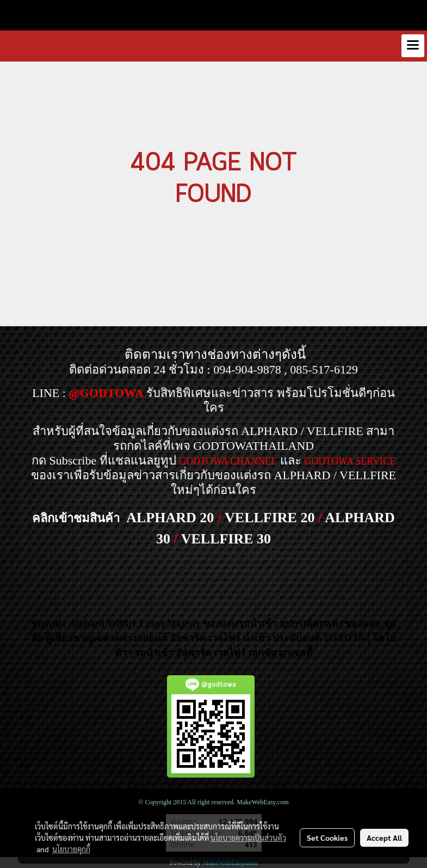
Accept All (384, 838)
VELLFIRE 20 (270, 518)
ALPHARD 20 (170, 518)
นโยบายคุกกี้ (71, 849)
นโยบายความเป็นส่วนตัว (248, 838)
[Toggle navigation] (413, 46)
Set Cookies (327, 838)
